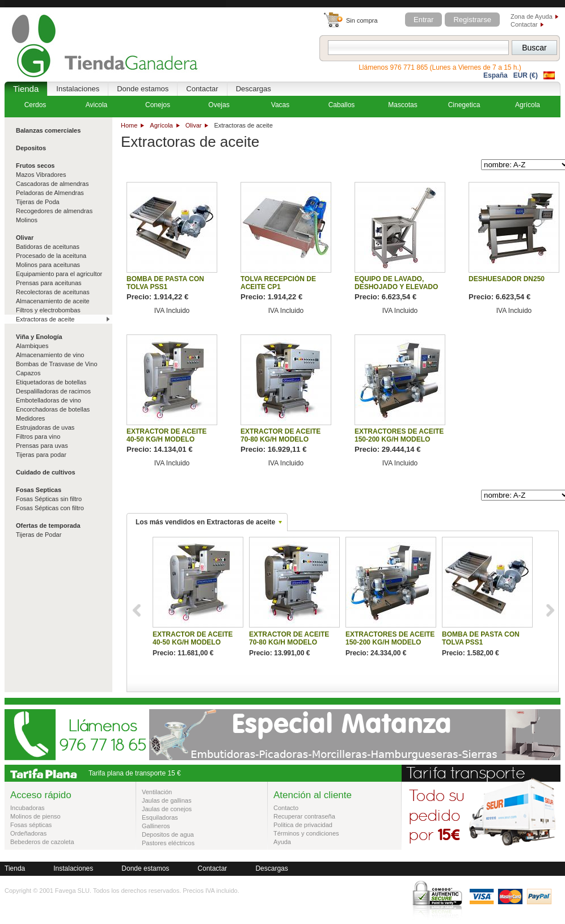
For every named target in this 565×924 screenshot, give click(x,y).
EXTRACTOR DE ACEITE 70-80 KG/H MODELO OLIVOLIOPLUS (281, 439)
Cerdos (35, 105)
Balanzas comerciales (48, 130)
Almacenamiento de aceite (53, 301)
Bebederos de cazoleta (42, 842)
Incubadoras (28, 808)
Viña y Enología (39, 337)
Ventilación (157, 792)
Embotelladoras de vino (49, 400)
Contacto (286, 808)
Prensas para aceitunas (49, 283)
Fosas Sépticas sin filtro (49, 499)
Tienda (26, 89)
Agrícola (161, 125)
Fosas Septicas (39, 490)
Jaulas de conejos (167, 809)
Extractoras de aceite (45, 319)
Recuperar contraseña (304, 816)
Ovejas (219, 105)
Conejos (158, 105)
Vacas (280, 105)
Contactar (524, 24)
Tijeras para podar (41, 455)
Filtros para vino (38, 436)
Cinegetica (464, 105)
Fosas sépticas (31, 825)
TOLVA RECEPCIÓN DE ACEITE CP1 (278, 283)
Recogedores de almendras (54, 211)
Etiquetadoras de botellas (51, 382)
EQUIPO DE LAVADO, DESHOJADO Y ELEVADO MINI (396, 287)
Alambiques (32, 346)
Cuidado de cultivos (46, 472)
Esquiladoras (160, 817)
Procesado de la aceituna (51, 256)
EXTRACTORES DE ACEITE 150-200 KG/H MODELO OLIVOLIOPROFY (399, 439)
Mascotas (402, 105)
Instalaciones (78, 89)
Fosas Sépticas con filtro (50, 508)
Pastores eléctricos (168, 843)
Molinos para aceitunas (48, 265)
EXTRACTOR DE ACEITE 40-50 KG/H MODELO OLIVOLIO (166, 439)
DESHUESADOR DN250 (507, 279)
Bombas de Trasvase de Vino (57, 364)
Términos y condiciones (306, 833)
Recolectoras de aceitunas (53, 292)
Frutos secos (35, 166)
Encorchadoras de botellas (53, 409)
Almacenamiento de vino (50, 355)
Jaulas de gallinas (166, 800)
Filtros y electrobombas (48, 310)
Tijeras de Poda (38, 202)
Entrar (423, 20)
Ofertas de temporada (48, 525)
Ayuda (282, 842)
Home (129, 125)
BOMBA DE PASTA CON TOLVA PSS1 (165, 283)
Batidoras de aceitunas (48, 247)
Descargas (254, 89)
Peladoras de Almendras (50, 193)
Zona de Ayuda (532, 16)
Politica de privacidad (303, 825)
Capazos (28, 373)
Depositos (31, 148)
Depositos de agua (168, 834)
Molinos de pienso (35, 816)
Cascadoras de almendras (52, 184)
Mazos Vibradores (41, 175)
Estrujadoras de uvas (45, 427)
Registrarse (472, 20)
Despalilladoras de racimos (53, 391)
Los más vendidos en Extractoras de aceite (205, 522)
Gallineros (156, 826)
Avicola (96, 105)
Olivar (194, 125)
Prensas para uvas (42, 446)
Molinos (27, 220)
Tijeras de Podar (39, 535)
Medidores (30, 418)
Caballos (342, 105)
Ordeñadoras (28, 833)
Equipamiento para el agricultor (59, 274)
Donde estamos (143, 89)
